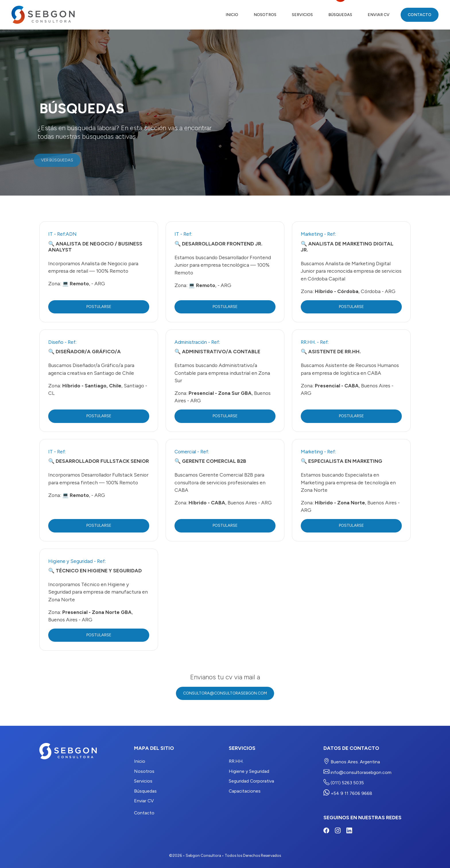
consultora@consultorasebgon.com (225, 693)
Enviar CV (379, 15)
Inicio (232, 15)
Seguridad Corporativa (251, 781)
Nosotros (265, 15)
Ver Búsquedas (53, 160)
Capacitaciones (245, 791)
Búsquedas (340, 15)
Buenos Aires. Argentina (352, 761)
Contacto (420, 15)
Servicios (302, 15)
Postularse (99, 307)
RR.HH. (236, 761)
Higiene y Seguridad (249, 771)
